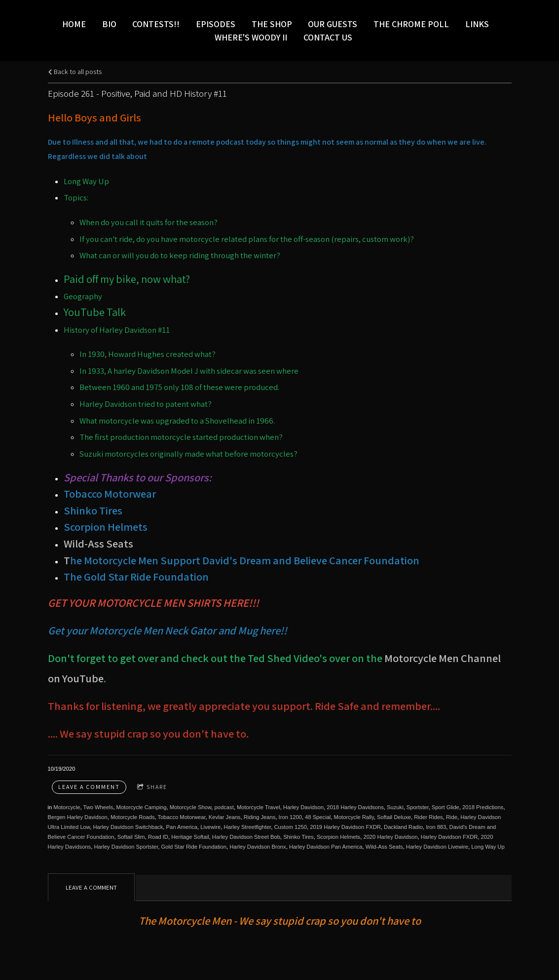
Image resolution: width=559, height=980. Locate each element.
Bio (109, 24)
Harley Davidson (303, 807)
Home (74, 24)
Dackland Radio (403, 827)
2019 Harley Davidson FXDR (345, 827)
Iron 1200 (290, 817)
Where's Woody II (251, 37)
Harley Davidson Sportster (126, 847)
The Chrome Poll (411, 24)
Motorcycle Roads (133, 817)
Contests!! (156, 24)
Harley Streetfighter (247, 827)
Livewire (210, 827)
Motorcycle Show (191, 807)
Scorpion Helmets (338, 837)
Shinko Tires (298, 837)
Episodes (216, 24)
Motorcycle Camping (142, 807)
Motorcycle (67, 807)
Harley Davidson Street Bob (246, 837)
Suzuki (395, 807)
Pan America (182, 827)
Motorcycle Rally (354, 817)
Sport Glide (446, 807)
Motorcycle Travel (259, 807)
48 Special (318, 817)
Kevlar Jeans (225, 817)
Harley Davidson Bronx (258, 847)
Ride (452, 817)
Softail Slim (131, 837)
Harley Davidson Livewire (437, 847)
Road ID (158, 837)
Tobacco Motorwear (182, 817)
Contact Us (328, 37)
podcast (224, 807)
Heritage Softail (190, 837)
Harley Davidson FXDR (449, 837)
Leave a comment (89, 787)
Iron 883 (436, 827)
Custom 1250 (290, 827)
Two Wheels (98, 807)
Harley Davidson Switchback (128, 827)
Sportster (418, 807)
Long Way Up (488, 847)
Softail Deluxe (394, 817)
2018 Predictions (483, 807)
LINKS (477, 24)
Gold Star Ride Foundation (194, 847)
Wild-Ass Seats (98, 543)
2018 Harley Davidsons (355, 807)
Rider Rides (428, 817)
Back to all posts (75, 71)
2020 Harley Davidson (390, 837)
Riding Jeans (260, 817)
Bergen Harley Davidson (78, 817)
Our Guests (333, 24)
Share (152, 787)
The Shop (272, 24)
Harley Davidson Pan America (326, 847)
